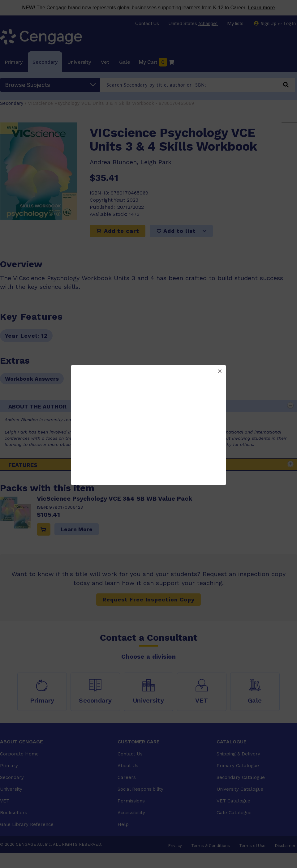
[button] (220, 371)
